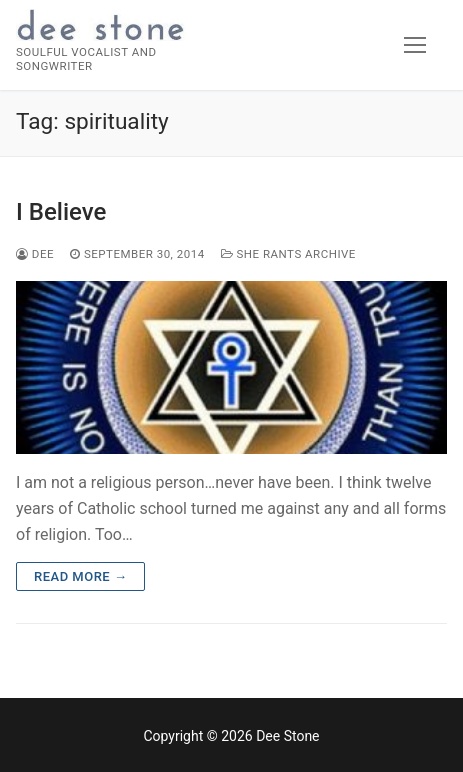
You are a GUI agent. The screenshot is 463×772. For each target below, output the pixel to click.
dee (35, 254)
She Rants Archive (288, 254)
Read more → (80, 576)
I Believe (61, 212)
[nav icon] (415, 45)
